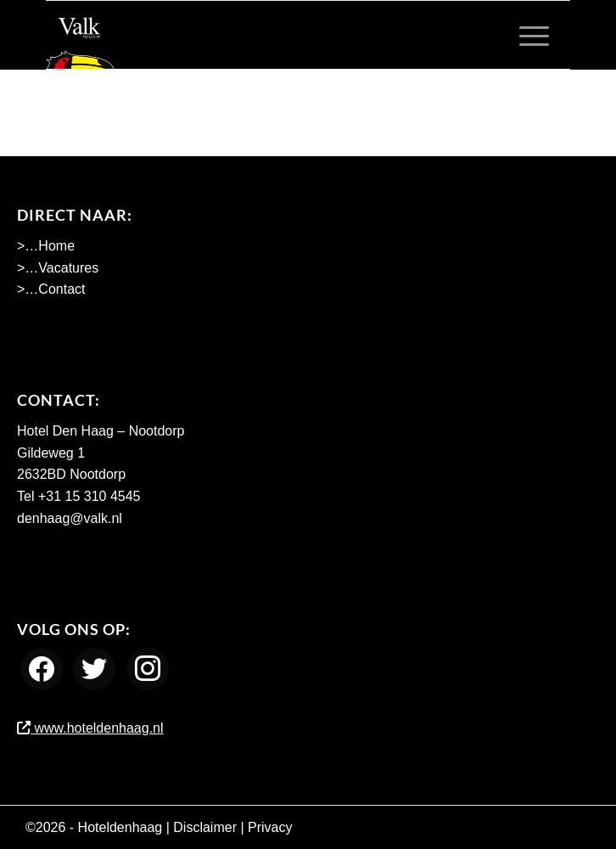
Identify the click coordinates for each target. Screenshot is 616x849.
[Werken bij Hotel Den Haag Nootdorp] (255, 35)
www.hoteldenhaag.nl (90, 728)
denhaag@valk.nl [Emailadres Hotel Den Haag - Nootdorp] (70, 518)
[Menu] (526, 35)
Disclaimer (205, 827)
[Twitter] (94, 668)
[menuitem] (526, 35)
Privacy (270, 827)
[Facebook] (42, 668)
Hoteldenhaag (120, 827)
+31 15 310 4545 (90, 496)
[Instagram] (148, 668)
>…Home (46, 246)
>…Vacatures (58, 268)
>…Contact (51, 289)
